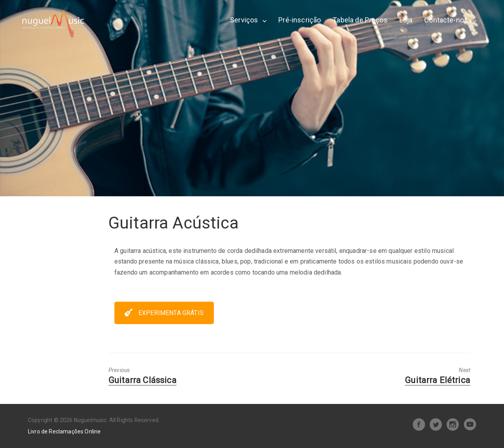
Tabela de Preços (360, 20)
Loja (406, 20)
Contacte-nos (446, 20)
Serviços (244, 20)
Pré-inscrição (300, 20)
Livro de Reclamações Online (64, 431)
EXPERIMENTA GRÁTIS (164, 313)
